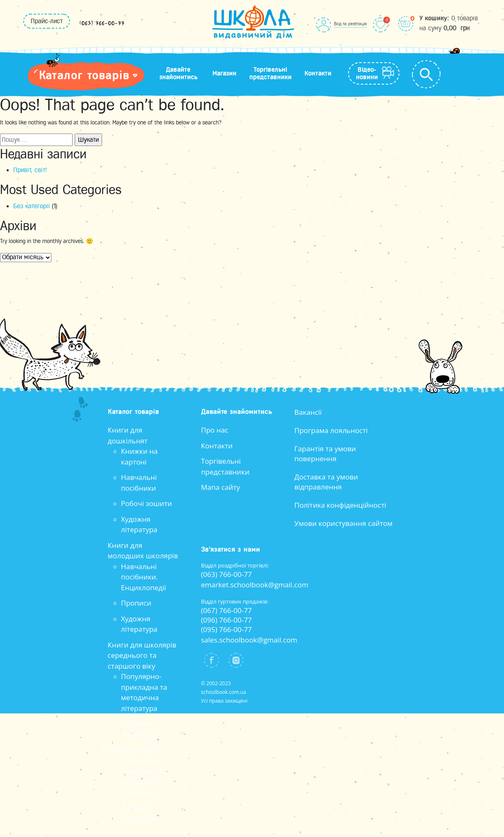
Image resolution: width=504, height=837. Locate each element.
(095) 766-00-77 (227, 629)
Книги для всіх (133, 750)
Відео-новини (367, 73)
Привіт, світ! (30, 170)
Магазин (224, 73)
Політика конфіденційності (341, 505)
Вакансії (308, 412)
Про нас (215, 430)
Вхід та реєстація (350, 24)
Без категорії (32, 206)
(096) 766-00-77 (227, 620)
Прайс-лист (47, 21)
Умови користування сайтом (344, 523)
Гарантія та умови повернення (325, 454)
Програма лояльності (331, 430)
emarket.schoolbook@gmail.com (255, 585)
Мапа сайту (221, 487)
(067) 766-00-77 (227, 610)
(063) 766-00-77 (102, 24)
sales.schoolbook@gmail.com (249, 640)
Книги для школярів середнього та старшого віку (142, 655)
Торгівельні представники (270, 73)
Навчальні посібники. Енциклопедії (144, 577)
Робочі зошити (147, 503)
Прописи (136, 603)
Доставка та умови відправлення (326, 482)
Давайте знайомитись (178, 73)
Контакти (318, 73)
